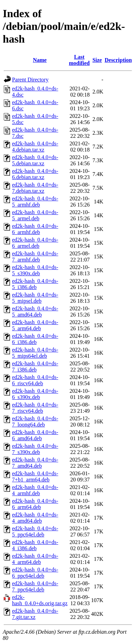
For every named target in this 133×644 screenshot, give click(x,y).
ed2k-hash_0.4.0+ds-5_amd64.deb (35, 312)
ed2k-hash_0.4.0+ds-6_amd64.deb (35, 435)
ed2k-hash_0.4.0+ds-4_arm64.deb (35, 559)
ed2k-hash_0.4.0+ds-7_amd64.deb (35, 463)
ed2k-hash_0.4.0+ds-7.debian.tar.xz (35, 188)
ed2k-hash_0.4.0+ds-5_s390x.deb (35, 270)
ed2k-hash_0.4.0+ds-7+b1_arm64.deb (35, 476)
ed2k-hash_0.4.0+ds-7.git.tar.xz (35, 614)
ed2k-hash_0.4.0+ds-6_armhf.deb (35, 229)
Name (40, 60)
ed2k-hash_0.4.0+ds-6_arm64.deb (35, 504)
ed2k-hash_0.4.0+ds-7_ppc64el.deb (35, 586)
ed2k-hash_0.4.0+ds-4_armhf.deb (35, 490)
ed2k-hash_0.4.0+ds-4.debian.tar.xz (35, 147)
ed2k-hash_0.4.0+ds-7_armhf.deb (35, 257)
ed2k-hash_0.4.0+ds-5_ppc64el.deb (35, 531)
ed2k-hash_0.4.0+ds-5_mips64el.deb (35, 353)
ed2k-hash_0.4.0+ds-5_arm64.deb (35, 325)
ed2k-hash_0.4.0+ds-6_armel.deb (35, 243)
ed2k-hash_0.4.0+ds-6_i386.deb (35, 339)
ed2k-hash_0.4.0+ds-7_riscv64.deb (35, 408)
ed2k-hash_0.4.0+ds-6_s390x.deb (35, 394)
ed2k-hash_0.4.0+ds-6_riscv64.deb (35, 380)
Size (97, 60)
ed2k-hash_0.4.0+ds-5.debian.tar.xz (35, 160)
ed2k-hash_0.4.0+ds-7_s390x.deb (35, 449)
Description (118, 60)
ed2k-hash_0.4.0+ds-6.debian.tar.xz (35, 174)
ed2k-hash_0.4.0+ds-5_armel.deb (35, 215)
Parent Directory (30, 80)
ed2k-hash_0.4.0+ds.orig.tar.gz (40, 600)
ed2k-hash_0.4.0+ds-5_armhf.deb (35, 202)
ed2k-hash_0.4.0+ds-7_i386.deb (35, 367)
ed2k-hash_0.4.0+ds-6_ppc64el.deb (35, 573)
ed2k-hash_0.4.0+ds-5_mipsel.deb (35, 298)
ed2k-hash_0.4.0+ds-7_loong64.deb (35, 421)
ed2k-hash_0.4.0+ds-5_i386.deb (35, 284)
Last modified (79, 60)
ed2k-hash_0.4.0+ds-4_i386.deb (35, 545)
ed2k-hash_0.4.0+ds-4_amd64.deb (35, 518)
